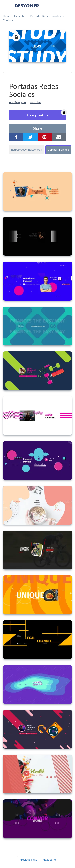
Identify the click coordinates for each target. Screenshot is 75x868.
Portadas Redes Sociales (46, 16)
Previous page (28, 859)
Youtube (8, 20)
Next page (49, 859)
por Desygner (18, 102)
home (7, 16)
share (38, 128)
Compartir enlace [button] (58, 149)
